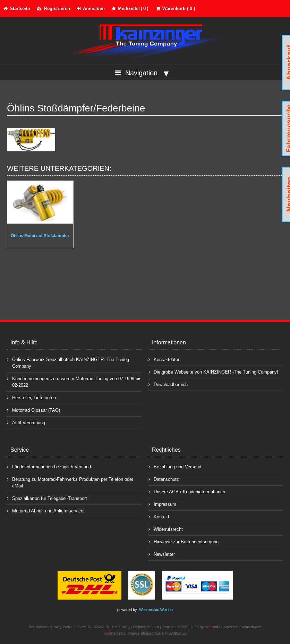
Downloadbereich (168, 384)
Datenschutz (164, 479)
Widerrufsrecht (166, 529)
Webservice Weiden (156, 610)
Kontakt (159, 516)
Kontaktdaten (164, 359)
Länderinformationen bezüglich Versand (49, 466)
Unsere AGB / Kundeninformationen (187, 491)
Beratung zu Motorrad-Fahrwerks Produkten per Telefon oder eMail (70, 482)
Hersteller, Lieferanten (31, 397)
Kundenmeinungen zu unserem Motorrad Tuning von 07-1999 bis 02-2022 (74, 382)
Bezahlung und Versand (175, 466)
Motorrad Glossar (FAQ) (33, 410)
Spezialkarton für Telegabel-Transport (47, 498)
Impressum (162, 504)
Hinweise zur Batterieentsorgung (184, 541)
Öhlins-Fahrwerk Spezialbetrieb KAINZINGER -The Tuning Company (68, 362)
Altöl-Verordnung (26, 422)
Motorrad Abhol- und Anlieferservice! (46, 511)
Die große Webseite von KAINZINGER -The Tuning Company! (213, 372)
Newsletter (162, 554)
